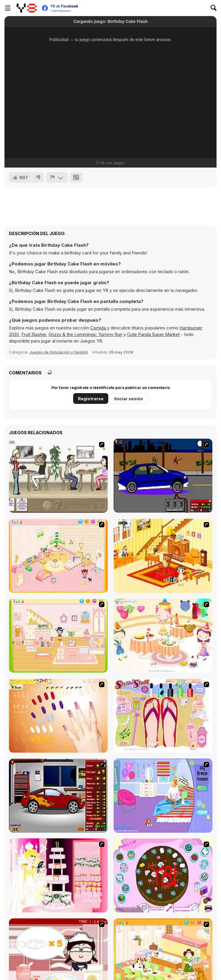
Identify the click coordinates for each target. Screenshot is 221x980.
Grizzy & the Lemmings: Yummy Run (85, 334)
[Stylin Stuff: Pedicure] (163, 716)
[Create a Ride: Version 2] (58, 796)
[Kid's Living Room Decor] (163, 556)
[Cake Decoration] (163, 875)
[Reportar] (57, 177)
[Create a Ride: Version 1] (163, 476)
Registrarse (91, 399)
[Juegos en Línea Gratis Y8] (27, 8)
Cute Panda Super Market (153, 334)
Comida (99, 328)
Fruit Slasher (34, 334)
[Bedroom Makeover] (163, 796)
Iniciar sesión (129, 399)
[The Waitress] (58, 476)
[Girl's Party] (163, 636)
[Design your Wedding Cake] (58, 875)
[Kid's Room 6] (58, 636)
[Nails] (58, 716)
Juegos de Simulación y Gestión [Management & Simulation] (59, 352)
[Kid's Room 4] (58, 556)
